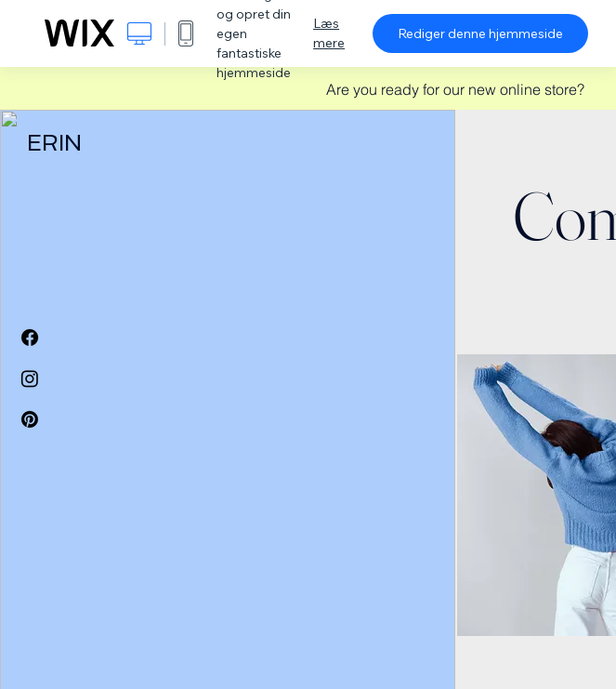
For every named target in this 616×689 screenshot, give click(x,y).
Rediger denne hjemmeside (480, 33)
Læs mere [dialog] (329, 33)
